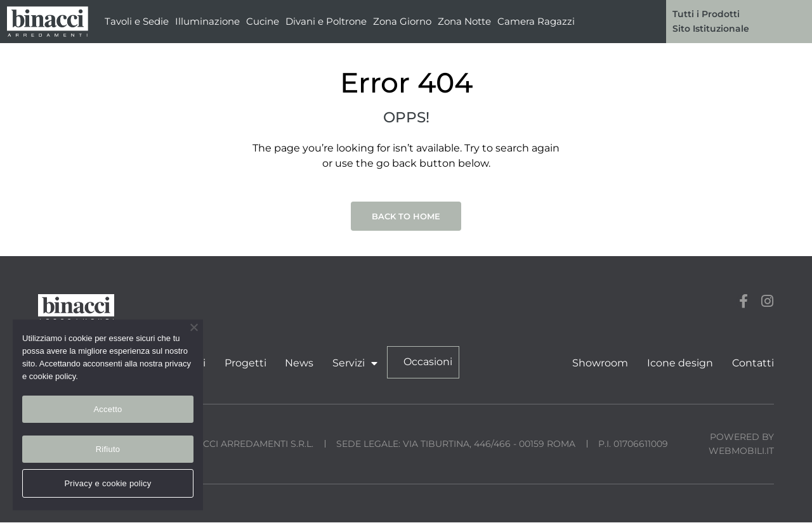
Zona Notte (464, 21)
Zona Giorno (402, 21)
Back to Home (406, 216)
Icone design (681, 363)
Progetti (244, 363)
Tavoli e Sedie (137, 21)
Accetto (108, 409)
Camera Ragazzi (536, 21)
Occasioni (425, 362)
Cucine (263, 21)
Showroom (601, 363)
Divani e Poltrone (326, 21)
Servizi (352, 363)
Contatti (753, 363)
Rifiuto (108, 449)
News (297, 363)
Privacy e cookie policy (108, 483)
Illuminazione (207, 21)
